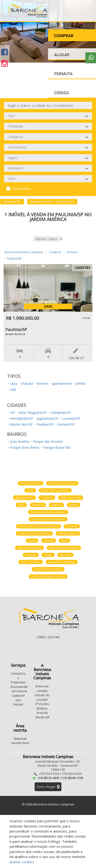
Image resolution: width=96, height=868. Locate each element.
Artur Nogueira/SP (33, 412)
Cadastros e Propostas (18, 678)
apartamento (62, 383)
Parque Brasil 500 (57, 447)
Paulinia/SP (14, 259)
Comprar (55, 252)
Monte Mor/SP (21, 424)
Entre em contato (42, 688)
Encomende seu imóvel (19, 689)
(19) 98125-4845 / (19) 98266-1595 (58, 778)
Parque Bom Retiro (25, 447)
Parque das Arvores (48, 441)
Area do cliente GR (42, 715)
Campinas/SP (61, 412)
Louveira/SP (71, 418)
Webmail (20, 739)
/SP (13, 412)
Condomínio (21, 189)
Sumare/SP (66, 424)
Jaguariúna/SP (48, 418)
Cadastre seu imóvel (18, 700)
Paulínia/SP (45, 424)
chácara (27, 383)
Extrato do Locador (42, 697)
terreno (42, 383)
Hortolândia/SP (22, 418)
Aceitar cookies (22, 862)
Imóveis (72, 252)
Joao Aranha (19, 441)
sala (13, 389)
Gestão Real (20, 743)
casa (14, 383)
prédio (81, 383)
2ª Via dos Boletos (42, 706)
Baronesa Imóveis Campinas (24, 252)
